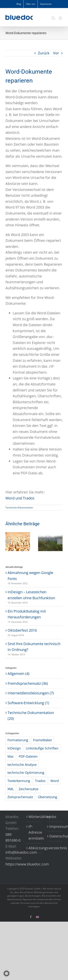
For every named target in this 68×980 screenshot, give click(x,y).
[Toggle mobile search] (53, 18)
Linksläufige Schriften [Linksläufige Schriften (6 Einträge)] (42, 748)
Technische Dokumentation (19, 508)
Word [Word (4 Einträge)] (55, 781)
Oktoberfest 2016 (22, 630)
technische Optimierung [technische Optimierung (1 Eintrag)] (26, 773)
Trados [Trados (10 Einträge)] (40, 781)
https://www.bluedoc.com (27, 864)
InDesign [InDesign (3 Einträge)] (14, 748)
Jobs (53, 817)
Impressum (55, 826)
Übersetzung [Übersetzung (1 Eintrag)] (48, 797)
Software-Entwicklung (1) (28, 703)
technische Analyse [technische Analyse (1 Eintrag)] (22, 765)
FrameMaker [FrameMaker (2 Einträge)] (43, 740)
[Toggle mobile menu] (61, 18)
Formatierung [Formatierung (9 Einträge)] (18, 740)
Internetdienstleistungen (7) (31, 693)
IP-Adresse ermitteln (34, 832)
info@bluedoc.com (21, 852)
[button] (8, 542)
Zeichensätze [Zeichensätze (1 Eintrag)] (29, 789)
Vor (56, 53)
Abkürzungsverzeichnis (34, 848)
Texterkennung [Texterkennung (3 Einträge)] (19, 781)
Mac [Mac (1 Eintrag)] (11, 756)
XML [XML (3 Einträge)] (11, 789)
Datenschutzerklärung (55, 836)
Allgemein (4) (18, 674)
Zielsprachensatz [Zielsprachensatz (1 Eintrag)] (20, 797)
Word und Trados (20, 498)
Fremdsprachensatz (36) (28, 683)
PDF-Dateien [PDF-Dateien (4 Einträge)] (28, 756)
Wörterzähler (34, 817)
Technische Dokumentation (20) (31, 716)
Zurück (44, 53)
